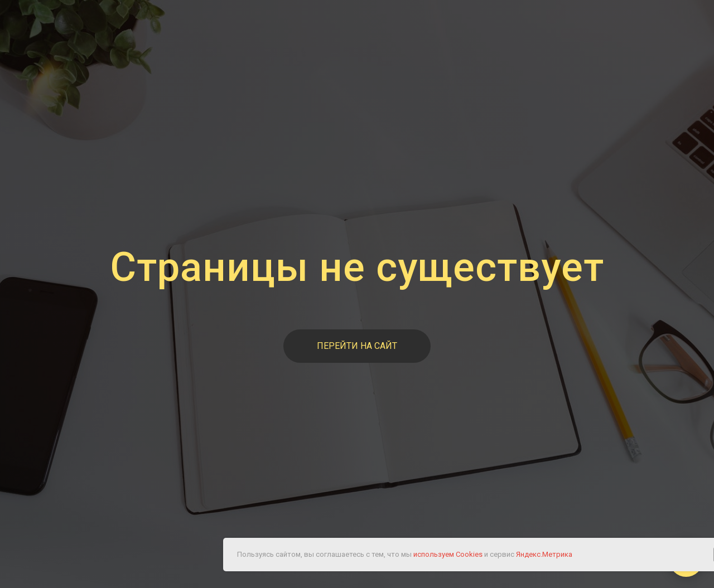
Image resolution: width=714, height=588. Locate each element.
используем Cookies (448, 554)
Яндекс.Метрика (544, 554)
